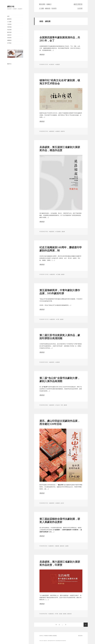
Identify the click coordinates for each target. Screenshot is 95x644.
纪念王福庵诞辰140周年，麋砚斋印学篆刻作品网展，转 (61, 249)
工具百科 (9, 24)
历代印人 (42, 636)
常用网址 (50, 636)
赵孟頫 (67, 546)
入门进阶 (9, 22)
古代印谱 (80, 8)
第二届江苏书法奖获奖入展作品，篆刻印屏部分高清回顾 (60, 337)
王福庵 (59, 274)
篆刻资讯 (9, 19)
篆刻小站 (11, 6)
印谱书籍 (9, 27)
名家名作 (9, 35)
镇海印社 (63, 131)
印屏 (58, 319)
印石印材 (9, 30)
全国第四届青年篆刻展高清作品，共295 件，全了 (60, 39)
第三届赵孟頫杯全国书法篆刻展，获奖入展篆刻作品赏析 (60, 520)
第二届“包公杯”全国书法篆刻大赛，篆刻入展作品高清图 (60, 379)
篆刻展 (58, 64)
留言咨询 (80, 636)
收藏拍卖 (9, 40)
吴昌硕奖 (59, 232)
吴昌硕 (61, 614)
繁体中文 (9, 64)
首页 (8, 16)
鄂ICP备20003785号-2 (52, 641)
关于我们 (9, 43)
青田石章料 (42, 4)
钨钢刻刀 (49, 4)
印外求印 (9, 38)
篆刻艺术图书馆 (78, 4)
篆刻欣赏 (48, 8)
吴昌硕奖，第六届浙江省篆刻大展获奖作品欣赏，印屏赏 (60, 563)
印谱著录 (46, 636)
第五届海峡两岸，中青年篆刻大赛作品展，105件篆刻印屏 (60, 292)
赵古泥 (62, 503)
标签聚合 (55, 636)
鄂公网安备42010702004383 (61, 641)
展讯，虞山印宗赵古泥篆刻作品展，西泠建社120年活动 (60, 422)
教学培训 (9, 32)
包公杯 (58, 405)
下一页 (86, 625)
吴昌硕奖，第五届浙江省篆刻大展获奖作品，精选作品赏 (60, 149)
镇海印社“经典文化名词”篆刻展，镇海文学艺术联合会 (60, 82)
